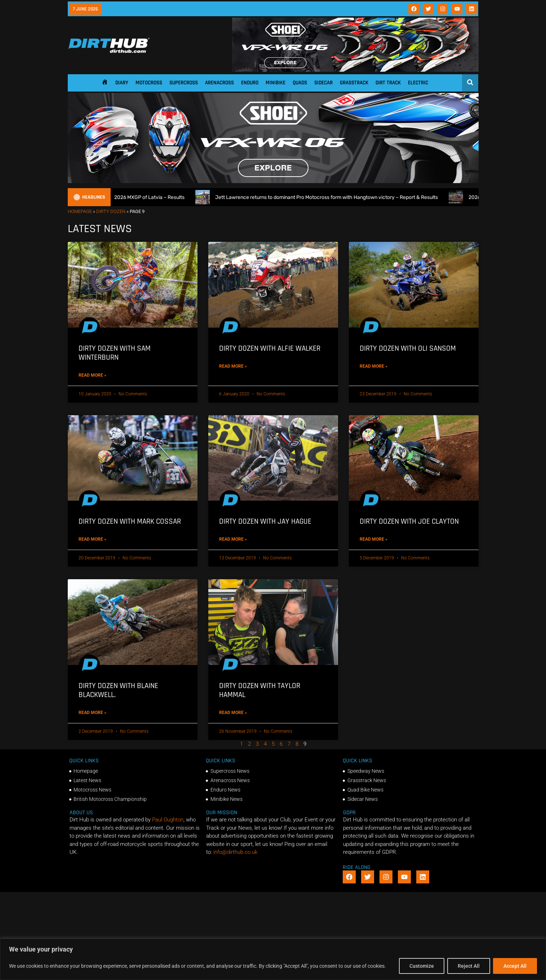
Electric (418, 83)
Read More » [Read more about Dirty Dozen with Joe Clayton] (374, 539)
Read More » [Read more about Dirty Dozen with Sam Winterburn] (92, 375)
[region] (273, 959)
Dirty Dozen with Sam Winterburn (115, 353)
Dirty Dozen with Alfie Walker (270, 348)
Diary (122, 83)
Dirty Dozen (111, 211)
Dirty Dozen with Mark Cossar (130, 521)
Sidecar (323, 83)
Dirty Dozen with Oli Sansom (408, 348)
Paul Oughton (168, 820)
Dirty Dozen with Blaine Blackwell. (118, 690)
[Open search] (470, 82)
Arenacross (219, 83)
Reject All (469, 966)
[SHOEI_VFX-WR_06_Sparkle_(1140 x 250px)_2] (355, 70)
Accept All (515, 966)
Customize (422, 966)
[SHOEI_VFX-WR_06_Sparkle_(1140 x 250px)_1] (273, 181)
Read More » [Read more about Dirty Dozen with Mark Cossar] (92, 539)
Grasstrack (354, 83)
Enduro (250, 83)
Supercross (184, 83)
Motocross (149, 83)
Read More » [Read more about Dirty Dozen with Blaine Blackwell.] (92, 713)
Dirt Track (388, 83)
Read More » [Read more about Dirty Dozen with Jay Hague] (233, 539)
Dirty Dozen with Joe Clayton (409, 521)
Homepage (80, 211)
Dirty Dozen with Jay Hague (265, 521)
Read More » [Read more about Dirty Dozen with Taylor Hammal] (233, 713)
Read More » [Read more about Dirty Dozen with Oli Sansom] (374, 366)
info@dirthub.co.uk (235, 852)
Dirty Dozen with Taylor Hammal (260, 690)
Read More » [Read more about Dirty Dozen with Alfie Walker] (233, 366)
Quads (300, 83)
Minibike (276, 83)
